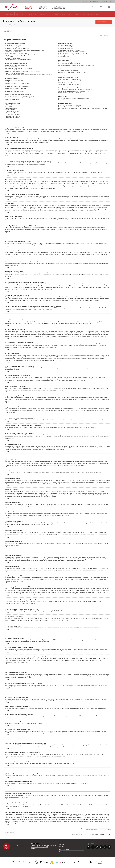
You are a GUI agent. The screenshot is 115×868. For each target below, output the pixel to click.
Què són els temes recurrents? (13, 115)
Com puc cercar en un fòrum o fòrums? (69, 78)
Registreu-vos (104, 22)
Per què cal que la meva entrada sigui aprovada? (17, 98)
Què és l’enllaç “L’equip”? (65, 57)
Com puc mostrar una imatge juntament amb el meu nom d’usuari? (22, 72)
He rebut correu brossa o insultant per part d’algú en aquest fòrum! (76, 65)
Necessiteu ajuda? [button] (98, 7)
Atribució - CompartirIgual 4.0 (39, 847)
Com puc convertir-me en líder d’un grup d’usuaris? (72, 52)
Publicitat (62, 852)
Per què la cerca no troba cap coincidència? (70, 79)
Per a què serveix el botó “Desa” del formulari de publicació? (20, 96)
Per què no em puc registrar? (12, 58)
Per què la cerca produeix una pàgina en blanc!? (71, 81)
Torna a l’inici (10, 133)
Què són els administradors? (66, 45)
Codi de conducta (64, 849)
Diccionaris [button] (32, 14)
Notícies (85, 1)
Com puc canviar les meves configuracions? (16, 65)
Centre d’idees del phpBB (85, 805)
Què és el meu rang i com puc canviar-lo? (15, 73)
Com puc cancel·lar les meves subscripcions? (70, 93)
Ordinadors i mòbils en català (86, 14)
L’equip (73, 834)
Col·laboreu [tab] (58, 7)
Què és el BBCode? (10, 105)
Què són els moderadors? (65, 47)
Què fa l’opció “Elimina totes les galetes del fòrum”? (18, 60)
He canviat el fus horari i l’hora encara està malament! (19, 68)
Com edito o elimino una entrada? (14, 82)
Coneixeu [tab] (43, 7)
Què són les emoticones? (11, 108)
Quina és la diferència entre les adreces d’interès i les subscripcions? (76, 89)
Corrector (20, 14)
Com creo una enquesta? (11, 85)
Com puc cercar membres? (65, 82)
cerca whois (42, 816)
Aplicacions (44, 14)
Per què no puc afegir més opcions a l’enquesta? (17, 87)
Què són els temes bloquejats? (13, 116)
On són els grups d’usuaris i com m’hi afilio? (70, 50)
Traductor (9, 14)
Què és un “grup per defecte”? (66, 55)
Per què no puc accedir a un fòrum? (14, 90)
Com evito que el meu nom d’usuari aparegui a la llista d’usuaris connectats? (25, 50)
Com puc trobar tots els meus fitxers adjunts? (70, 100)
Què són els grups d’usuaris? (66, 48)
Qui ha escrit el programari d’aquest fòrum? (70, 105)
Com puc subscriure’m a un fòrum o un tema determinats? (74, 91)
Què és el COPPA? (9, 57)
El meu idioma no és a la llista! (13, 70)
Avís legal (62, 847)
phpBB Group (57, 795)
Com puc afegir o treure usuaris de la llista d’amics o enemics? (74, 72)
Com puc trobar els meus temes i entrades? (70, 84)
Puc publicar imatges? (10, 110)
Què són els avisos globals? (12, 111)
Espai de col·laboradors (82, 7)
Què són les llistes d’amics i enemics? (68, 71)
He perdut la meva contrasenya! (13, 52)
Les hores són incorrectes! (11, 67)
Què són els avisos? (10, 113)
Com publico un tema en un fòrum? (14, 80)
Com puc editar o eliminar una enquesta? (15, 88)
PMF (101, 35)
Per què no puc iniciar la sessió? (13, 45)
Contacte (62, 844)
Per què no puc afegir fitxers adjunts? (14, 91)
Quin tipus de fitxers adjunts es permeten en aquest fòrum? (74, 98)
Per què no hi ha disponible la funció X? (69, 107)
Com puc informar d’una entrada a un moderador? (18, 95)
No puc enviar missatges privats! (67, 62)
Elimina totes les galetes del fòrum (85, 834)
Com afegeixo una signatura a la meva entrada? (17, 83)
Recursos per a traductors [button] (62, 14)
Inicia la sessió (108, 35)
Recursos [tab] (29, 7)
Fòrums (110, 1)
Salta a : (82, 829)
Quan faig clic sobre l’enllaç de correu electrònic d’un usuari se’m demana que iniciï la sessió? (29, 75)
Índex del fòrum (8, 31)
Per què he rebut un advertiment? (13, 93)
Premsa (103, 1)
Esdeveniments (94, 1)
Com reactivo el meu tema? (12, 99)
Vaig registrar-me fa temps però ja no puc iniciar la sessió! (20, 55)
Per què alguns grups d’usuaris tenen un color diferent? (73, 53)
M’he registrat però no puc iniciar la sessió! (16, 53)
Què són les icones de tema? (12, 118)
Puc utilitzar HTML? (10, 106)
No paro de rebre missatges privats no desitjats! (71, 64)
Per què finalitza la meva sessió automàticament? (18, 48)
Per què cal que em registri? (12, 47)
